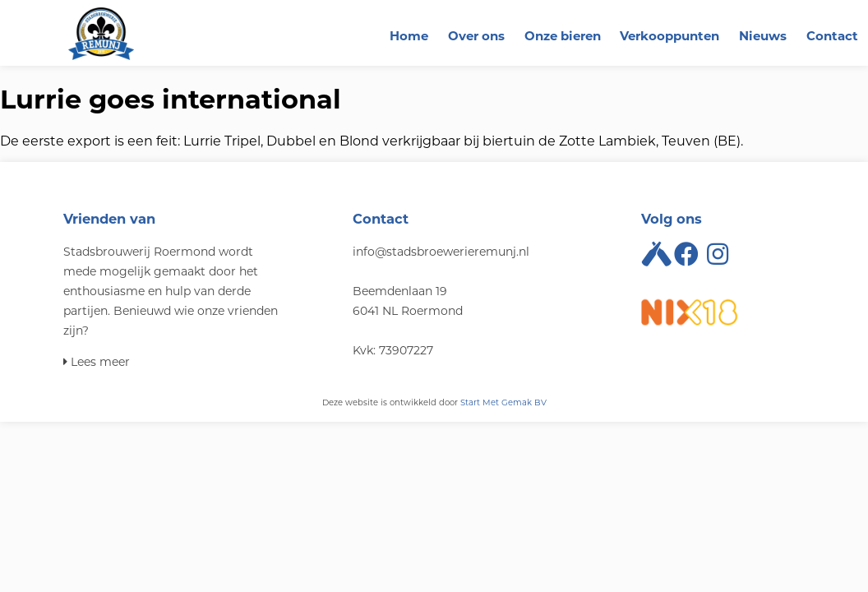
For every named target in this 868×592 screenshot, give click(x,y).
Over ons (476, 36)
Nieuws (763, 36)
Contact (832, 36)
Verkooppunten (669, 36)
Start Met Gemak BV (503, 402)
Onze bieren (563, 36)
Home (409, 36)
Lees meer (97, 362)
